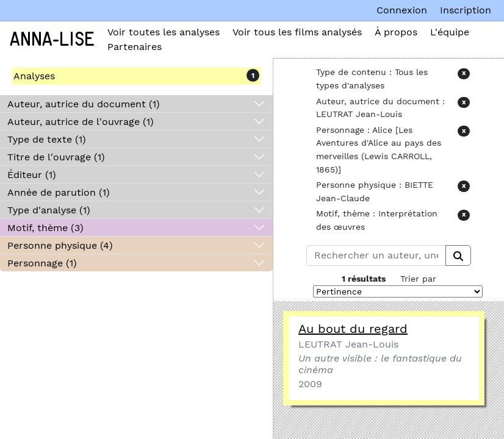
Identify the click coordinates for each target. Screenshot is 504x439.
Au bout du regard (353, 329)
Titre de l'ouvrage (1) (56, 157)
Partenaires (135, 47)
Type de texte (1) (47, 139)
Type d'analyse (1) (49, 210)
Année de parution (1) (59, 192)
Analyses (34, 76)
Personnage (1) (42, 263)
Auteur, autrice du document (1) (84, 104)
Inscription (466, 10)
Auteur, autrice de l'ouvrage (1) (81, 122)
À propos (396, 32)
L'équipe (450, 32)
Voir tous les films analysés (297, 32)
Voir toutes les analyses (164, 32)
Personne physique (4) (60, 245)
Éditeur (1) (32, 175)
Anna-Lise (52, 40)
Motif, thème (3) (45, 228)
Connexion (402, 10)
